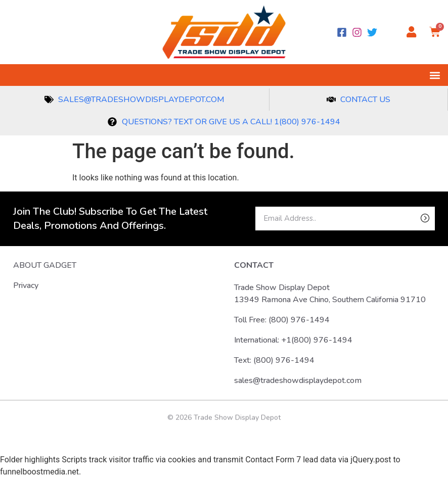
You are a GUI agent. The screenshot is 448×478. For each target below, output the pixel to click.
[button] (435, 75)
